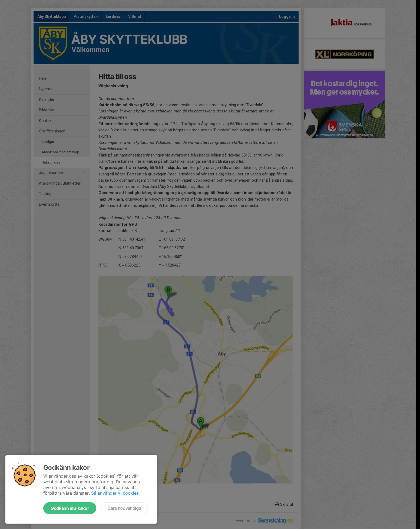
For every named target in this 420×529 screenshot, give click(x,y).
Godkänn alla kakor (70, 508)
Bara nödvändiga (124, 508)
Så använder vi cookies (115, 493)
